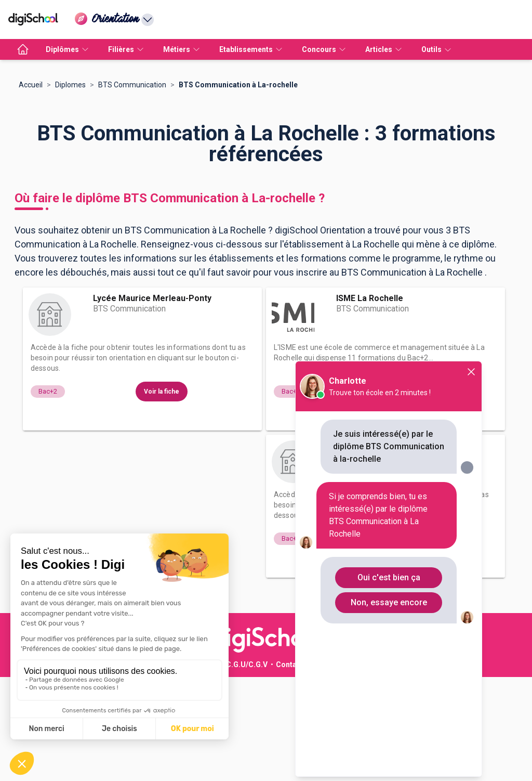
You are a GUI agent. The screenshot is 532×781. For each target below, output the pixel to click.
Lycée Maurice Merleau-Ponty (152, 402)
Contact (290, 769)
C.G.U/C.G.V (247, 769)
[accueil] (23, 49)
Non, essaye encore (389, 602)
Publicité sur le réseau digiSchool (159, 769)
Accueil (31, 189)
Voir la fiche (162, 496)
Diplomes (70, 189)
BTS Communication (132, 189)
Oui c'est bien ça (389, 577)
